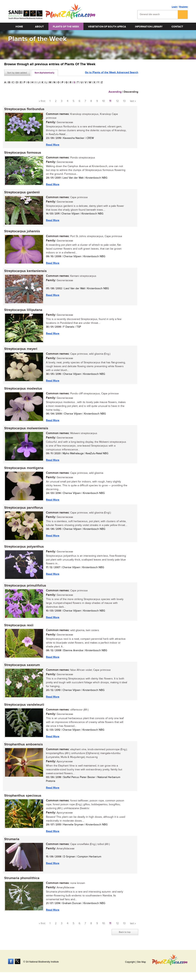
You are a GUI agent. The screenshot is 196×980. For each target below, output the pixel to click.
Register (184, 7)
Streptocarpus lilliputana (23, 310)
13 (124, 101)
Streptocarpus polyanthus (24, 547)
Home (19, 27)
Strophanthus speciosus (23, 796)
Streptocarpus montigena (24, 468)
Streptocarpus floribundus (24, 109)
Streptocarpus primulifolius (25, 586)
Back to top (125, 932)
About (39, 27)
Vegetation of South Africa (107, 27)
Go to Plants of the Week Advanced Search (112, 72)
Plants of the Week (66, 27)
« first (42, 101)
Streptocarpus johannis (22, 231)
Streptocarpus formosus (23, 153)
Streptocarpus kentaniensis (25, 271)
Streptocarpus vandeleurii (24, 705)
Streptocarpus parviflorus (24, 508)
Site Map (141, 962)
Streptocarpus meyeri (21, 349)
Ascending (115, 92)
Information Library (149, 27)
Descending (131, 92)
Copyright (130, 962)
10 (104, 101)
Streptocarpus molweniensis (26, 428)
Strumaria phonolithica (22, 878)
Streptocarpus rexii (19, 625)
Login (175, 7)
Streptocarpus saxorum (22, 665)
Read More (53, 145)
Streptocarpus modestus (23, 389)
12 (117, 101)
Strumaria (12, 839)
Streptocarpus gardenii (22, 192)
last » (133, 101)
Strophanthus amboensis (24, 744)
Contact (177, 27)
